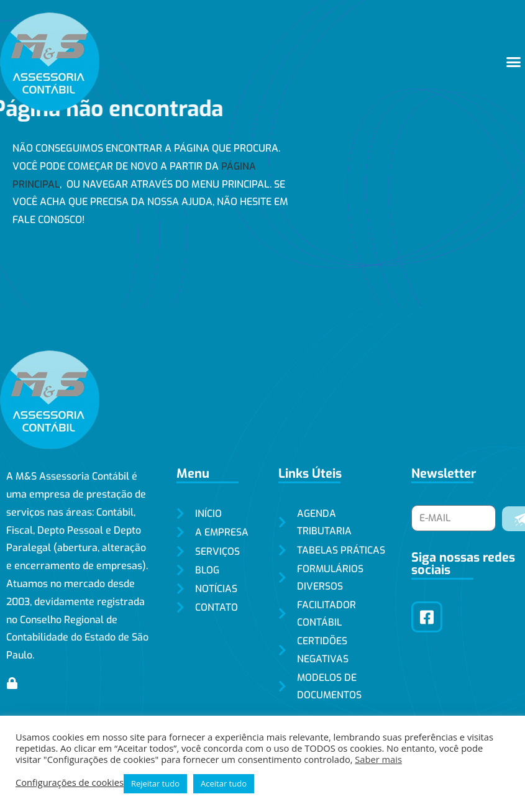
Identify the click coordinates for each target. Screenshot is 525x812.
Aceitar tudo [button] (224, 783)
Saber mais (378, 759)
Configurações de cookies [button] (70, 782)
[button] (514, 62)
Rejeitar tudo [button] (155, 783)
